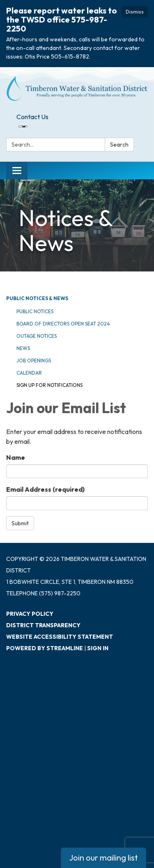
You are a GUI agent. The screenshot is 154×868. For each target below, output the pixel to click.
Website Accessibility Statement (60, 637)
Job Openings (34, 361)
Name (16, 457)
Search (119, 145)
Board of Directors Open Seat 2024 (63, 324)
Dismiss (135, 12)
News (23, 348)
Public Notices (35, 311)
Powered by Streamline (45, 648)
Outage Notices (37, 336)
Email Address (45, 489)
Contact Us (32, 117)
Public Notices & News (37, 298)
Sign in (98, 648)
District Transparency (43, 625)
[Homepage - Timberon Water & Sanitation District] (77, 88)
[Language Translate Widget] (23, 127)
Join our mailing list (103, 858)
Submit (20, 523)
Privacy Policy (30, 614)
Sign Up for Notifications (49, 385)
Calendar (29, 373)
